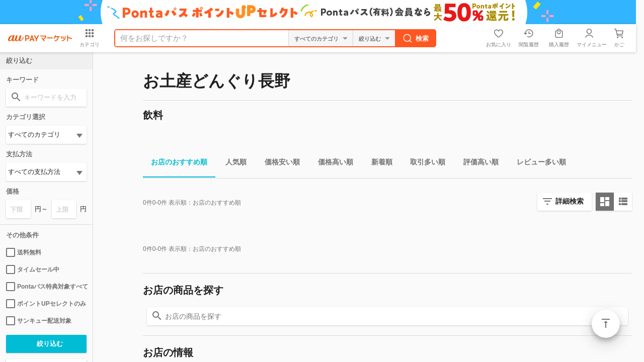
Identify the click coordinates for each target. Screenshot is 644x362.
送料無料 (24, 252)
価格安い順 (278, 164)
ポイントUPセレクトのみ (46, 304)
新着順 (378, 164)
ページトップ (606, 324)
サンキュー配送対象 (39, 321)
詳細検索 (570, 201)
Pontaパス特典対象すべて (46, 287)
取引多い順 (424, 164)
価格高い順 (332, 164)
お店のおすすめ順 (175, 164)
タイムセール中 (33, 269)
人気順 (232, 164)
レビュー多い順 (537, 164)
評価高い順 (477, 164)
